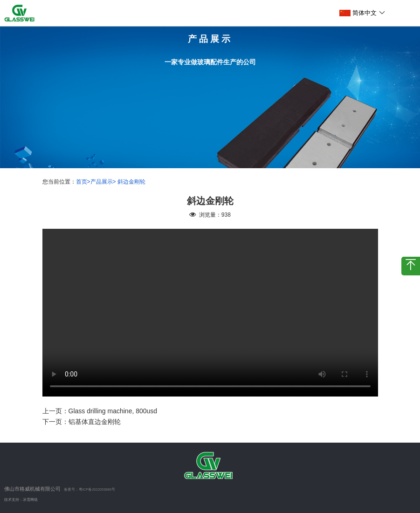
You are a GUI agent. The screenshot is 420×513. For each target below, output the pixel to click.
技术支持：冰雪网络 (21, 500)
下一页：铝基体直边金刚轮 (82, 422)
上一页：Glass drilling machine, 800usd (100, 411)
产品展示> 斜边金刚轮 (118, 182)
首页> (83, 182)
